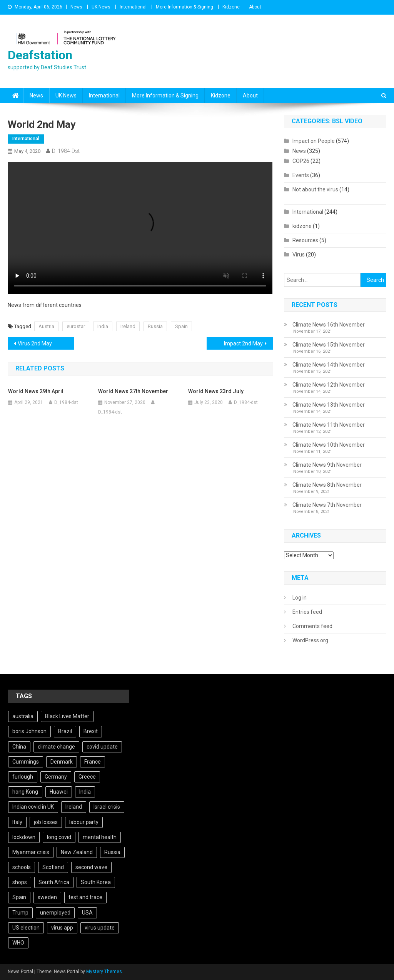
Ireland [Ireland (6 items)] (74, 807)
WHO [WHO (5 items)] (18, 943)
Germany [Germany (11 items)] (56, 777)
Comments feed (312, 626)
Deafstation (40, 55)
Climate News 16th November (329, 325)
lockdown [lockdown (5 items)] (24, 837)
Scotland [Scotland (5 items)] (53, 867)
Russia (155, 326)
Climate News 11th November (329, 425)
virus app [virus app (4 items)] (62, 928)
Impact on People (314, 141)
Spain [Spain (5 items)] (19, 897)
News (76, 7)
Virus (299, 255)
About (255, 7)
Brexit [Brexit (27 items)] (91, 731)
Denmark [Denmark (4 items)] (62, 762)
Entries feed (307, 612)
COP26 (301, 161)
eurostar (76, 326)
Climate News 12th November (329, 385)
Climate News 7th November (327, 505)
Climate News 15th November (329, 345)
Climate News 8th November (327, 485)
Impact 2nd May (243, 343)
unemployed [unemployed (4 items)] (55, 913)
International (133, 7)
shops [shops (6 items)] (20, 882)
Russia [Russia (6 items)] (112, 852)
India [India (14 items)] (85, 792)
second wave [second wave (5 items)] (91, 867)
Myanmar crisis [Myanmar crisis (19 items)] (31, 852)
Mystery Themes (104, 972)
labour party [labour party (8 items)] (84, 822)
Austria (46, 326)
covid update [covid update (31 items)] (102, 747)
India (103, 326)
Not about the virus (315, 189)
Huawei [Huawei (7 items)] (59, 792)
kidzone (302, 226)
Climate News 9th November (327, 465)
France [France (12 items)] (93, 762)
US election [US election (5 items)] (26, 928)
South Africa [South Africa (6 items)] (54, 882)
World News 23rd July (216, 391)
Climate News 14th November (329, 365)
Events (301, 175)
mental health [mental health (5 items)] (100, 837)
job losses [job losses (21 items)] (46, 822)
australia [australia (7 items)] (23, 716)
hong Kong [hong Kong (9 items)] (25, 792)
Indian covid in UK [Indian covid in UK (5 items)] (33, 807)
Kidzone (231, 7)
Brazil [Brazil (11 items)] (65, 731)
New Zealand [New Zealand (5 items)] (77, 852)
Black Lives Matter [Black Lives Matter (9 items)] (67, 716)
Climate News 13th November (329, 405)
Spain (181, 326)
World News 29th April (36, 391)
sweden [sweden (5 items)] (47, 897)
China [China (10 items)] (19, 747)
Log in (300, 598)
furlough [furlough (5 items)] (23, 777)
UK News (101, 7)
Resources (305, 240)
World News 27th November (133, 391)
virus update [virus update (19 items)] (100, 928)
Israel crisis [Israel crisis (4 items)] (107, 807)
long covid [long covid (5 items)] (59, 837)
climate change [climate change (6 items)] (56, 747)
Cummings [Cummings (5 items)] (26, 762)
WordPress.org (310, 640)
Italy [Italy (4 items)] (17, 822)
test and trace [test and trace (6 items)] (85, 897)
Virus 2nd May (35, 343)
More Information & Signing (184, 7)
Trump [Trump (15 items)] (20, 913)
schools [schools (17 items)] (22, 867)
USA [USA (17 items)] (87, 913)
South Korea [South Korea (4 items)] (96, 882)
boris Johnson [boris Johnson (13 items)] (29, 731)
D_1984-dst (66, 151)
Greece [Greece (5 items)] (87, 777)
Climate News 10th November (329, 445)
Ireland (128, 326)
